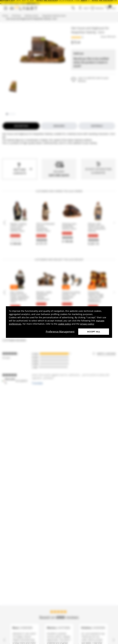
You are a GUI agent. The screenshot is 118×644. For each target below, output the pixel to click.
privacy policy (87, 324)
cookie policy (64, 324)
